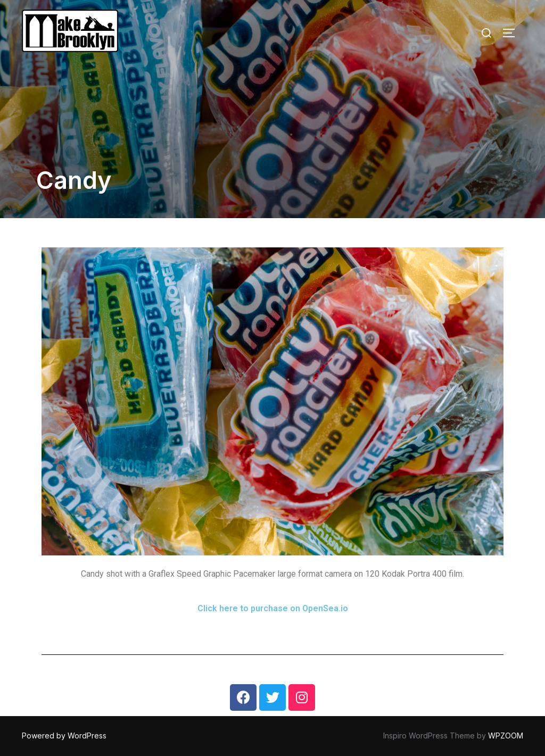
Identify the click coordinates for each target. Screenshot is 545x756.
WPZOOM (506, 736)
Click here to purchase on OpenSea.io (273, 608)
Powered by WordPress (64, 736)
